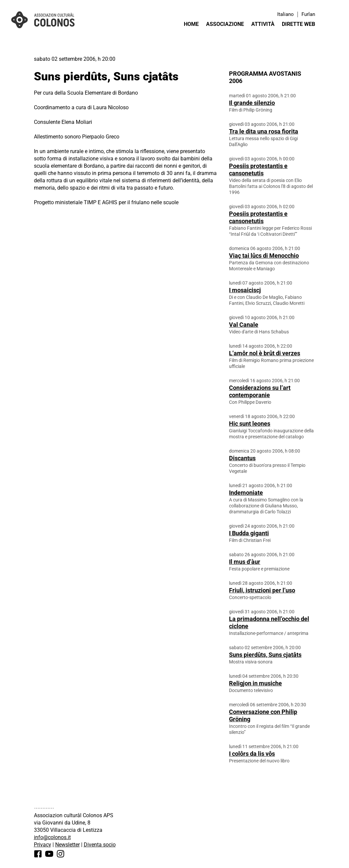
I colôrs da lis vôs (252, 754)
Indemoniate (246, 493)
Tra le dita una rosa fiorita (264, 131)
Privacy (43, 845)
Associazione (225, 24)
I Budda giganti (249, 533)
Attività (263, 24)
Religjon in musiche (255, 683)
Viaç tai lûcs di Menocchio (264, 256)
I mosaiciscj (245, 290)
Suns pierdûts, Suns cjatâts (265, 655)
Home (191, 24)
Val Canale (244, 325)
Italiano (286, 14)
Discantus (242, 458)
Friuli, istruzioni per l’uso (262, 590)
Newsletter (67, 845)
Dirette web (298, 24)
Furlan (308, 14)
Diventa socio (100, 845)
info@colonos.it (52, 837)
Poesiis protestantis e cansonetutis (258, 170)
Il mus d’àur (245, 562)
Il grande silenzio (252, 103)
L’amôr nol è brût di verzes (265, 353)
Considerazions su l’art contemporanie (260, 391)
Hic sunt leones (250, 424)
